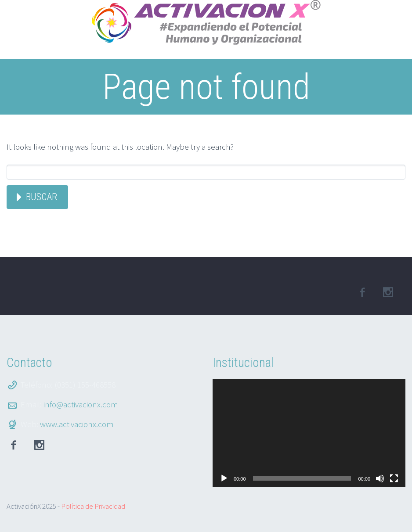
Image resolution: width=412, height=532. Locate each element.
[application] (309, 433)
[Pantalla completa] (394, 478)
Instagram (39, 445)
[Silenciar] (380, 478)
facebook (362, 292)
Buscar (42, 197)
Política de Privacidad (93, 506)
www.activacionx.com (77, 424)
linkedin (388, 292)
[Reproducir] (224, 478)
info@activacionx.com (81, 404)
